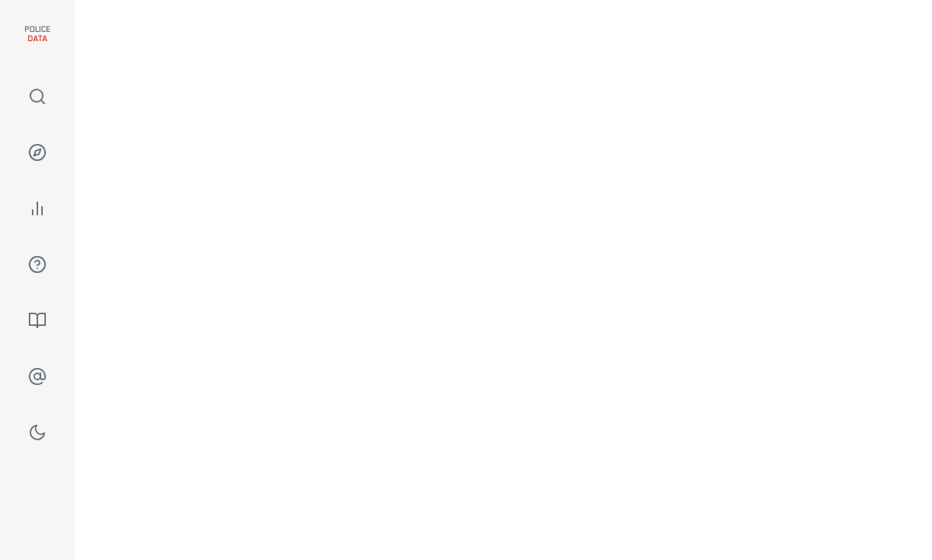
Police (37, 34)
